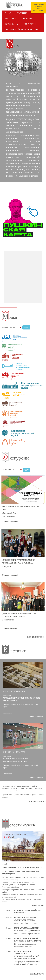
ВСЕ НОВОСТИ (37, 974)
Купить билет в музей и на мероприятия (38, 8)
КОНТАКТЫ (30, 24)
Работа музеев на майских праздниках (22, 868)
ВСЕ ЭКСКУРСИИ (36, 637)
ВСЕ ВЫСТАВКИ (36, 802)
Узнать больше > (10, 522)
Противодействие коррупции (22, 29)
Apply (26, 327)
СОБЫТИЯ (22, 13)
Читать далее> (38, 905)
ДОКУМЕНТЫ (11, 24)
